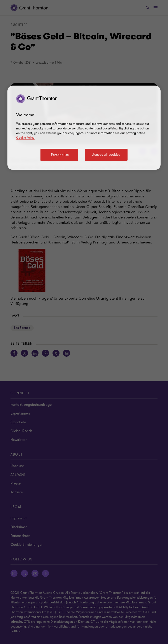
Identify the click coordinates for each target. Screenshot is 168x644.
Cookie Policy (25, 138)
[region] (84, 128)
